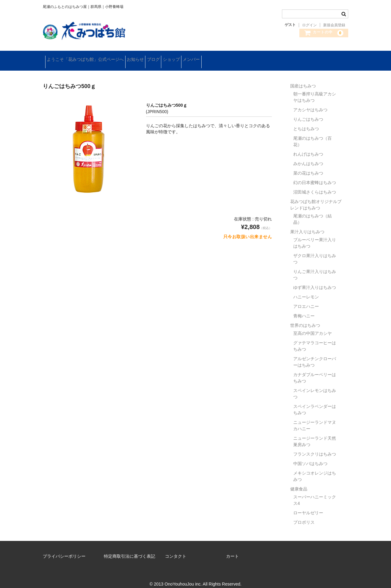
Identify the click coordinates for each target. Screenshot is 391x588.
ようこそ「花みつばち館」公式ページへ (88, 57)
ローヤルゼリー (308, 506)
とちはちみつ (306, 122)
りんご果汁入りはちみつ (315, 268)
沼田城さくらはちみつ (315, 185)
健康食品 (299, 482)
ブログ (175, 57)
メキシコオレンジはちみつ (315, 469)
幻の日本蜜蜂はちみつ (315, 176)
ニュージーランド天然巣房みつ (315, 434)
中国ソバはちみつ (310, 457)
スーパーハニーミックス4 (315, 493)
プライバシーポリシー (64, 549)
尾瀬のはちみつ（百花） (312, 134)
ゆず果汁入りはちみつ (315, 280)
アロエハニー (306, 299)
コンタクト (176, 549)
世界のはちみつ (305, 318)
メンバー (232, 57)
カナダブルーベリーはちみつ (315, 371)
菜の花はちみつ (308, 166)
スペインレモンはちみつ (315, 387)
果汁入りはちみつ (307, 225)
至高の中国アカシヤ (312, 326)
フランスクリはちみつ (315, 447)
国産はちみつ (303, 79)
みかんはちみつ (308, 157)
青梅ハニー (304, 309)
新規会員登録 (334, 25)
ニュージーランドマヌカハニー (315, 418)
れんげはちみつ (308, 147)
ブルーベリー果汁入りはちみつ (315, 236)
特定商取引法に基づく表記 (130, 549)
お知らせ (147, 57)
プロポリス (304, 515)
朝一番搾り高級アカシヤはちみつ (315, 90)
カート (232, 549)
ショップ (202, 57)
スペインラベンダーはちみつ (315, 403)
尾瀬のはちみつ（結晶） (312, 212)
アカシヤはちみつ (310, 103)
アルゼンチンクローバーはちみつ (315, 355)
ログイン (309, 25)
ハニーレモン (306, 290)
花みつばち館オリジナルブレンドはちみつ (316, 198)
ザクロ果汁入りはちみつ (315, 252)
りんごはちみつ (308, 112)
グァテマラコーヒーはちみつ (315, 339)
